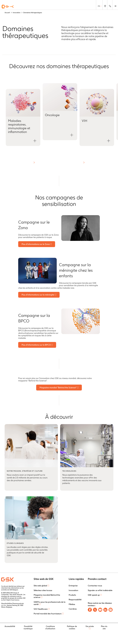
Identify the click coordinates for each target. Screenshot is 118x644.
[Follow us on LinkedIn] (105, 610)
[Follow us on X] (95, 610)
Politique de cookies (72, 628)
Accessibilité (10, 627)
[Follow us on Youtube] (100, 610)
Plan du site (104, 628)
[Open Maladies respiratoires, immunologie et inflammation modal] (23, 117)
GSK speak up (94, 595)
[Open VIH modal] (97, 117)
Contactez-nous (95, 586)
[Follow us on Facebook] (90, 610)
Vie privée (90, 627)
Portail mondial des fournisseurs (48, 614)
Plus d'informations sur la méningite (38, 295)
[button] (34, 163)
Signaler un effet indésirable (100, 591)
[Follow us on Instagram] (111, 610)
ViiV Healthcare (41, 609)
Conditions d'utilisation (50, 628)
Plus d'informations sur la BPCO (36, 345)
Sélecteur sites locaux (43, 591)
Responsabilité (75, 600)
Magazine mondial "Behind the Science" (58, 388)
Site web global (40, 586)
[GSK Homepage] (8, 7)
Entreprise (73, 586)
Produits (72, 595)
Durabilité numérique (28, 628)
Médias (72, 605)
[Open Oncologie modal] (60, 112)
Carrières (73, 609)
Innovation (73, 591)
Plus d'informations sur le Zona (36, 244)
